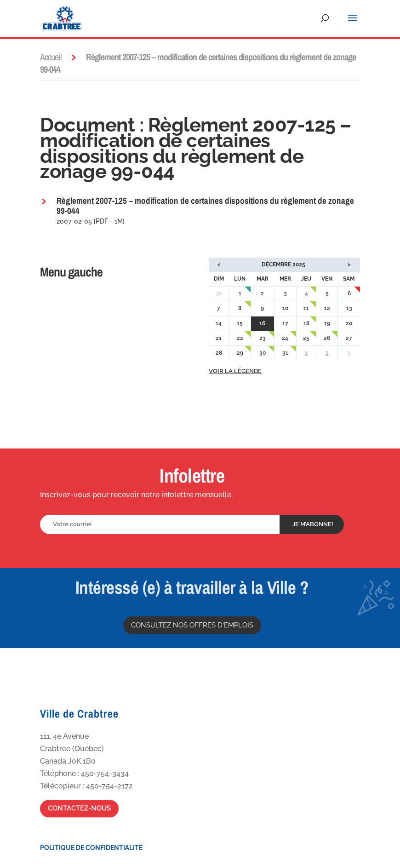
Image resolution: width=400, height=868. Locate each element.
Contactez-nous (79, 808)
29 (240, 353)
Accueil (51, 57)
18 (306, 323)
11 (306, 308)
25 (306, 338)
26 (327, 338)
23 (263, 338)
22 (240, 338)
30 (263, 353)
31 (285, 353)
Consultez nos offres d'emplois (192, 625)
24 (285, 338)
